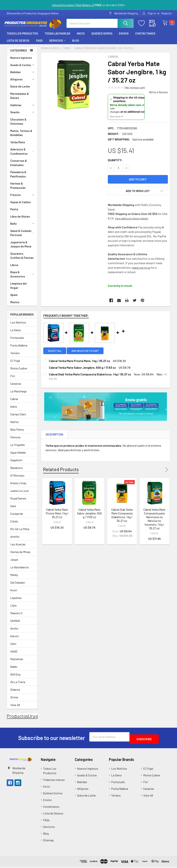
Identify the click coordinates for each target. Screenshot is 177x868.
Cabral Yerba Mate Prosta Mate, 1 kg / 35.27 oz (57, 517)
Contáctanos (145, 37)
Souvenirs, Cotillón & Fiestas (22, 259)
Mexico (15, 305)
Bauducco (17, 471)
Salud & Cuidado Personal (23, 236)
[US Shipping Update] (126, 110)
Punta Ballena (19, 349)
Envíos (124, 37)
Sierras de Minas (20, 555)
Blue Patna (17, 433)
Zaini (13, 647)
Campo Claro (18, 417)
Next (166, 473)
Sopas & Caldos (21, 205)
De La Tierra (18, 685)
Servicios (57, 44)
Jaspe (14, 563)
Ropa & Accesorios (23, 278)
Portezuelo (17, 341)
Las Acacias (18, 548)
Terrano (15, 356)
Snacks (23, 115)
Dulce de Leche (20, 90)
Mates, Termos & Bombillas (21, 136)
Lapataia (16, 601)
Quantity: (115, 163)
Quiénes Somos (102, 37)
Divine (14, 701)
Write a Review (158, 95)
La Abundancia (19, 570)
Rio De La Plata (20, 532)
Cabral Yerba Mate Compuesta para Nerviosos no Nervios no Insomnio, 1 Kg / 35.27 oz (154, 522)
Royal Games (18, 502)
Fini (13, 379)
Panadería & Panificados (18, 178)
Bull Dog (15, 678)
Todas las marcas (57, 37)
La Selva (15, 333)
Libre (13, 609)
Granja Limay (18, 486)
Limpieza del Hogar (18, 289)
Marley (14, 578)
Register (166, 13)
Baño (23, 227)
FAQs (39, 44)
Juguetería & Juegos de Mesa (21, 248)
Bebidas (23, 75)
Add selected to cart (87, 354)
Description (54, 438)
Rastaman (17, 662)
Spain (14, 298)
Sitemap (48, 841)
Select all (55, 354)
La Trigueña (17, 448)
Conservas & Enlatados (19, 166)
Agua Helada (18, 456)
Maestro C (17, 616)
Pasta (14, 213)
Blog (76, 44)
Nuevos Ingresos (21, 61)
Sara (13, 509)
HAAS (14, 655)
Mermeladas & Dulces (20, 99)
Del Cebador (18, 586)
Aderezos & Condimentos (23, 155)
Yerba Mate (18, 146)
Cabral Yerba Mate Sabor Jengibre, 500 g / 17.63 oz (89, 517)
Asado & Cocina (23, 68)
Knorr (14, 593)
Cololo (14, 525)
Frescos (23, 198)
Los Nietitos (18, 326)
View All (15, 708)
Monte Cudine (19, 372)
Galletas (23, 108)
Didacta (15, 693)
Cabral (14, 402)
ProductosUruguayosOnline (35, 719)
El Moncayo (17, 479)
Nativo (15, 425)
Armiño (15, 540)
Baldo (14, 670)
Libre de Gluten (20, 220)
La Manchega (18, 395)
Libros (14, 268)
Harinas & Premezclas (18, 189)
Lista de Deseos (18, 44)
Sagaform (16, 463)
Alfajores (23, 83)
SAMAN (15, 624)
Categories (19, 54)
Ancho (14, 632)
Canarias (16, 387)
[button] (21, 760)
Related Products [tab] (61, 473)
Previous (159, 473)
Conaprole (17, 517)
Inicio (81, 37)
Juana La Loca (19, 494)
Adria (14, 410)
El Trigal (15, 364)
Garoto (15, 639)
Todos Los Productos (22, 37)
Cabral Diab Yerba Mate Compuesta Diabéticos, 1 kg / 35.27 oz (122, 518)
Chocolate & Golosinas (18, 125)
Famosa (15, 440)
